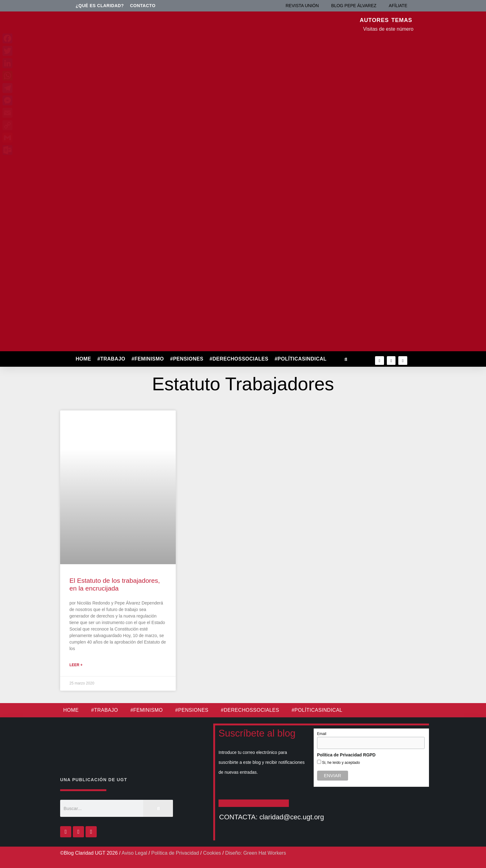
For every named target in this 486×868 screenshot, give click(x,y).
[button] (346, 359)
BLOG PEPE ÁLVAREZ (354, 6)
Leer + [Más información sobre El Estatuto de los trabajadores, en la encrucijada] (76, 665)
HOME (83, 359)
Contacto (143, 6)
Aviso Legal (134, 853)
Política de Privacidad (175, 853)
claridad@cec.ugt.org (292, 817)
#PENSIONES (187, 359)
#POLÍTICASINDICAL (301, 359)
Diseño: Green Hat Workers (255, 853)
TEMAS (402, 20)
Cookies (212, 853)
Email (322, 734)
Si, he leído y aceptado (340, 763)
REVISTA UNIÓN (302, 6)
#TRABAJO (111, 359)
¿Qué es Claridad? (100, 6)
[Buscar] (158, 808)
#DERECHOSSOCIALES (239, 359)
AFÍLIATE (398, 6)
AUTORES (374, 20)
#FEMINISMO (148, 359)
